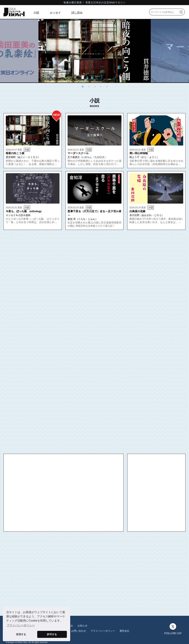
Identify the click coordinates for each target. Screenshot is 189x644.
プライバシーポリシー (103, 631)
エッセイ (55, 13)
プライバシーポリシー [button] (21, 625)
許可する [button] (52, 634)
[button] (83, 87)
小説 (36, 13)
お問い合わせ (79, 631)
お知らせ (82, 626)
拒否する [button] (21, 634)
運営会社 (124, 631)
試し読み (77, 13)
